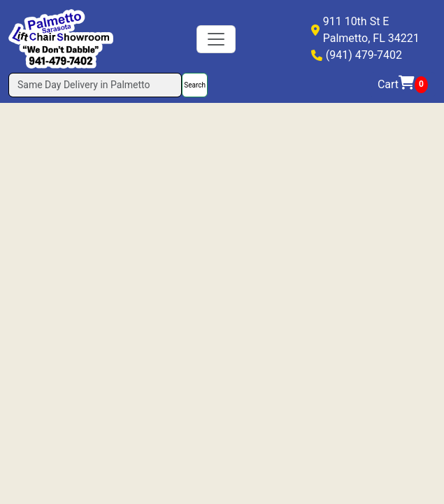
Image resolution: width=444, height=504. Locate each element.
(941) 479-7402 (364, 55)
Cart (403, 85)
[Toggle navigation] (216, 39)
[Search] (95, 85)
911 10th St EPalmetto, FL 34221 (371, 30)
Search (195, 85)
